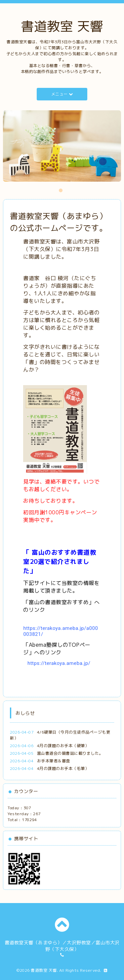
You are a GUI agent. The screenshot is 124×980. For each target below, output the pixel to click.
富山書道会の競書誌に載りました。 (70, 753)
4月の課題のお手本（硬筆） (63, 746)
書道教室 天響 (62, 26)
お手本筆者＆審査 (54, 761)
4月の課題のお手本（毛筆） (63, 768)
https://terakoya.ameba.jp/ (59, 663)
